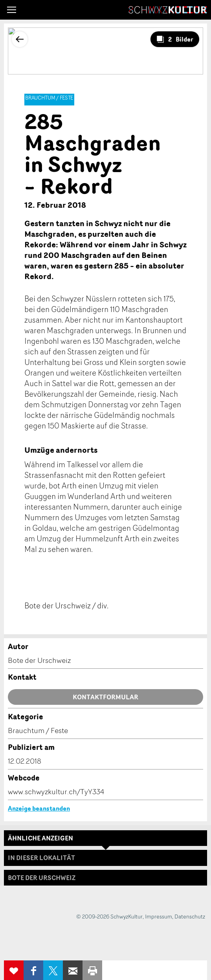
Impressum (159, 916)
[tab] (105, 878)
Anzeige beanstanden (39, 808)
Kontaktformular (105, 697)
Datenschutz (190, 916)
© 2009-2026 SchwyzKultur (109, 916)
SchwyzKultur (168, 10)
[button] (12, 10)
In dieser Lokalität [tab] (41, 858)
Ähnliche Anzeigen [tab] (40, 838)
